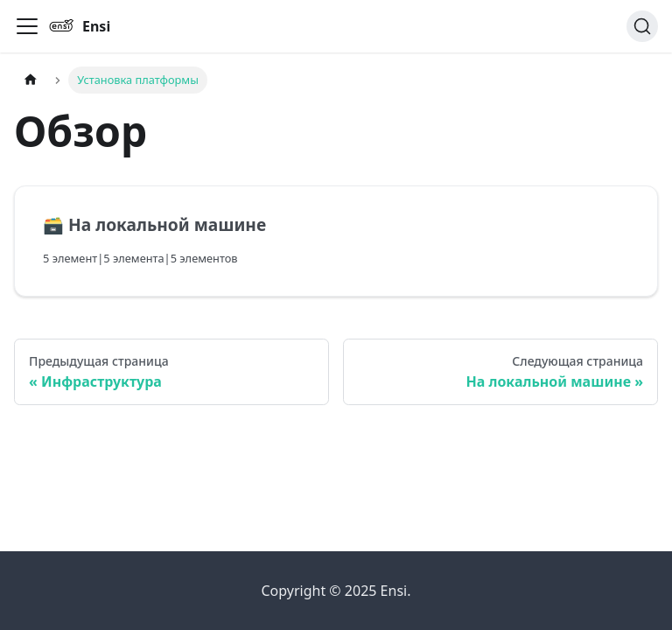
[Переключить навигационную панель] (27, 26)
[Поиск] (642, 26)
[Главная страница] (31, 80)
